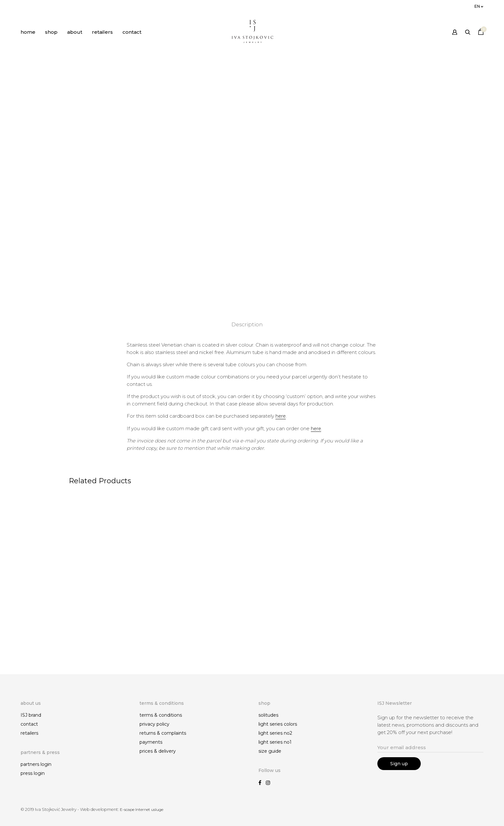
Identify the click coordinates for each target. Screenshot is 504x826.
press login (33, 773)
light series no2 (275, 733)
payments (151, 742)
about (75, 32)
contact (132, 32)
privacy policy (154, 724)
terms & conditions (161, 715)
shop (51, 32)
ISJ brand (31, 715)
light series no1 (275, 742)
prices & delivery (158, 751)
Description (247, 324)
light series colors (278, 724)
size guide (270, 751)
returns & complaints (163, 733)
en (477, 6)
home (28, 32)
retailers (102, 32)
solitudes (268, 715)
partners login (36, 764)
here (281, 416)
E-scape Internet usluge (143, 809)
